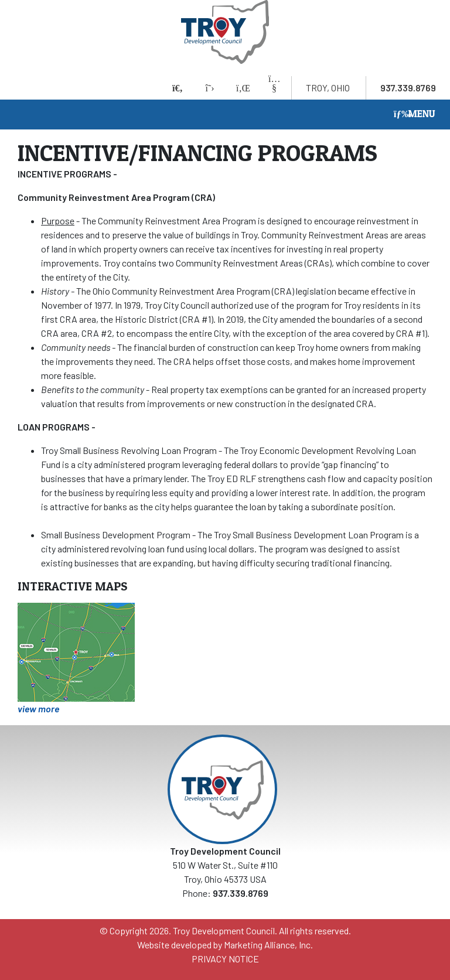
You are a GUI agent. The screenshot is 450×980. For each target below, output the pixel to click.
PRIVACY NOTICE (225, 959)
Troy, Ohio (328, 88)
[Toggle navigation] (415, 115)
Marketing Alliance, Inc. (268, 945)
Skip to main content (0, 10)
